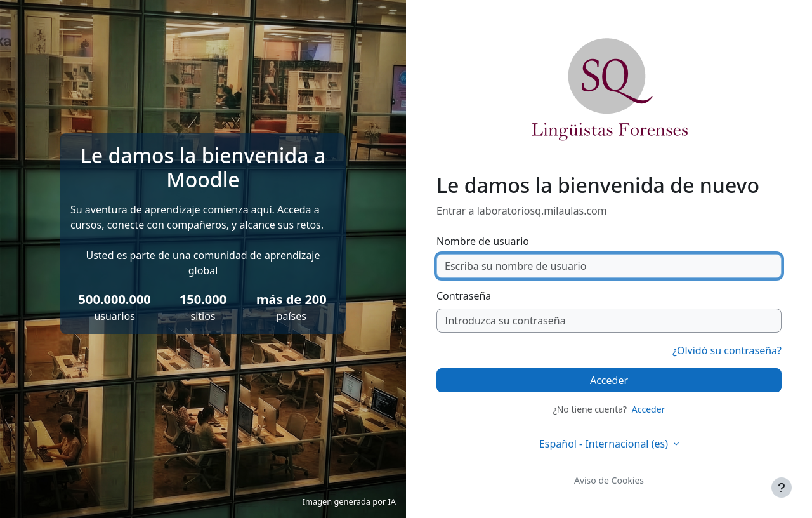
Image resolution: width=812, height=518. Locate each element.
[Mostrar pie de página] (782, 488)
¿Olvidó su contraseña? (727, 350)
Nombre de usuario (483, 241)
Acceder (609, 380)
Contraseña (464, 296)
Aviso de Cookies (609, 480)
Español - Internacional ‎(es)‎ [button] (605, 444)
